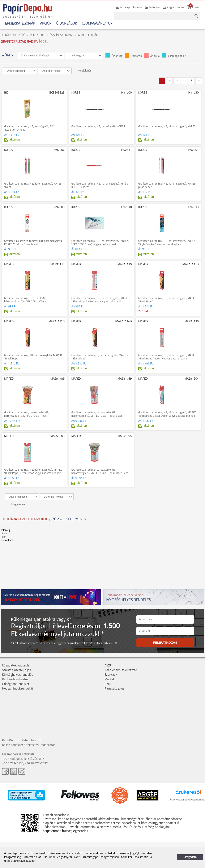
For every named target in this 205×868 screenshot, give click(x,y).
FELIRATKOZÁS (165, 642)
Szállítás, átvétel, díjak (16, 670)
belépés (154, 8)
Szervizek (111, 675)
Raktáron (133, 56)
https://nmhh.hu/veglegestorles (65, 831)
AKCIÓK (46, 24)
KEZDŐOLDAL (9, 35)
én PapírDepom (131, 8)
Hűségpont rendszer (16, 684)
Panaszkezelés (114, 689)
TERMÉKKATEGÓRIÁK (19, 24)
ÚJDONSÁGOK (67, 24)
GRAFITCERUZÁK (88, 35)
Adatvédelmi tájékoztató (121, 670)
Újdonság (114, 56)
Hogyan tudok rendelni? (18, 689)
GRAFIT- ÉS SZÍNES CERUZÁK (56, 35)
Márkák (110, 680)
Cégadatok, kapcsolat (16, 666)
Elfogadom (190, 857)
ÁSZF (108, 666)
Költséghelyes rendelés (18, 675)
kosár (196, 8)
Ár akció (152, 56)
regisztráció (176, 8)
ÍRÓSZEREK (28, 35)
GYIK (108, 684)
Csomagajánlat (174, 56)
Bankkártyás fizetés (15, 680)
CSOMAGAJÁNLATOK (97, 24)
